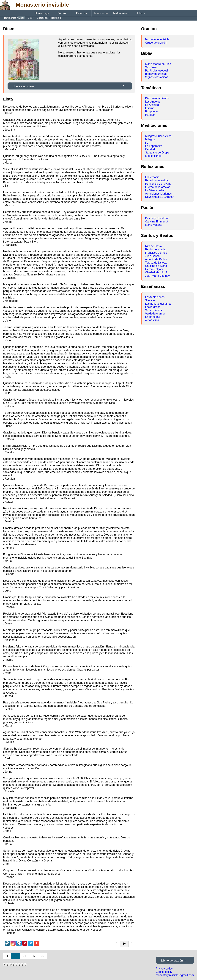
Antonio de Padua (156, 259)
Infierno (150, 108)
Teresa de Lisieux (156, 263)
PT (24, 956)
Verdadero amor (155, 314)
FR (42, 956)
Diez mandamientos (157, 98)
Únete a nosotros (23, 86)
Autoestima (152, 320)
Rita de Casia (153, 246)
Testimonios (121, 13)
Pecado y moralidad (157, 180)
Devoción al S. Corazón (160, 197)
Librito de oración (172, 961)
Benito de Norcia (155, 249)
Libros (141, 13)
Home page (42, 13)
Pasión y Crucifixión (157, 218)
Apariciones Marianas (158, 194)
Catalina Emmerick (157, 222)
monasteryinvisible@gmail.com (175, 975)
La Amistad (152, 105)
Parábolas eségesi (157, 71)
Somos (62, 13)
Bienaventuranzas (156, 74)
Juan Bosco (152, 256)
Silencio (150, 300)
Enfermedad (153, 317)
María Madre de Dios (158, 64)
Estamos (82, 13)
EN (33, 956)
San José (151, 67)
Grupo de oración (156, 43)
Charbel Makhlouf (156, 272)
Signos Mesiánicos (157, 77)
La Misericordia (155, 190)
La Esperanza (154, 146)
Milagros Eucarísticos (158, 136)
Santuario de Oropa (157, 153)
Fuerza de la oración (158, 187)
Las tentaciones (155, 297)
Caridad (150, 149)
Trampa (55, 18)
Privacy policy (164, 969)
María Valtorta (154, 225)
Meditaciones (153, 156)
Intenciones (101, 13)
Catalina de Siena (156, 266)
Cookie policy (164, 972)
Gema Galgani (154, 269)
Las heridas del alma (158, 304)
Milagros (150, 139)
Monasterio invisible (157, 39)
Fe (147, 143)
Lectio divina (153, 307)
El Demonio (152, 177)
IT (7, 956)
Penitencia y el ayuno (158, 184)
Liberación (42, 18)
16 (124, 944)
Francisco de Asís (156, 253)
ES (15, 956)
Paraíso (150, 115)
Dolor (31, 18)
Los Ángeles (153, 102)
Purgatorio (152, 111)
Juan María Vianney (157, 276)
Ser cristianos (154, 310)
